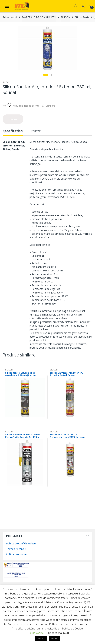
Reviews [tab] (36, 131)
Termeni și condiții (16, 549)
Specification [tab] (13, 131)
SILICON (65, 17)
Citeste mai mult (59, 633)
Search (76, 6)
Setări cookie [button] (36, 633)
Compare (50, 106)
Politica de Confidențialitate (21, 543)
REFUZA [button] (55, 638)
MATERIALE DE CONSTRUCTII (39, 17)
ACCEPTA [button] (41, 638)
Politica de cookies (17, 554)
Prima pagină (10, 17)
